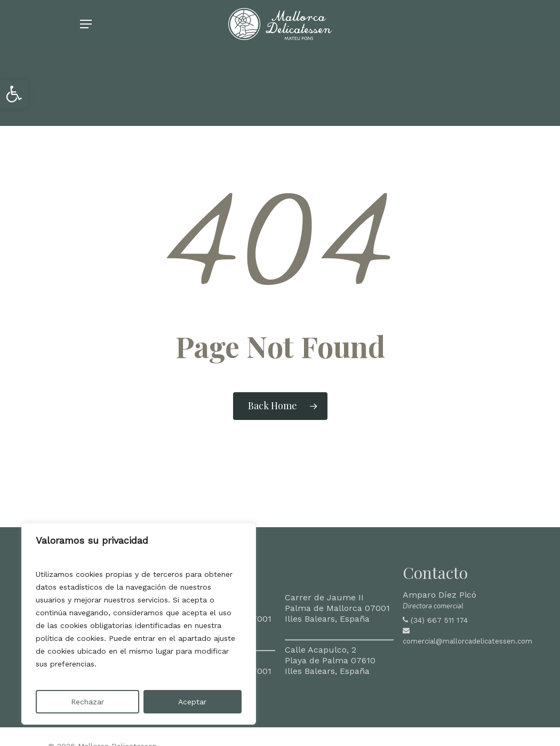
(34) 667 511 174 (439, 620)
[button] (14, 94)
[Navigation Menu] (86, 35)
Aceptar (192, 702)
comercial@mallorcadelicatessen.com (467, 641)
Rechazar (87, 702)
